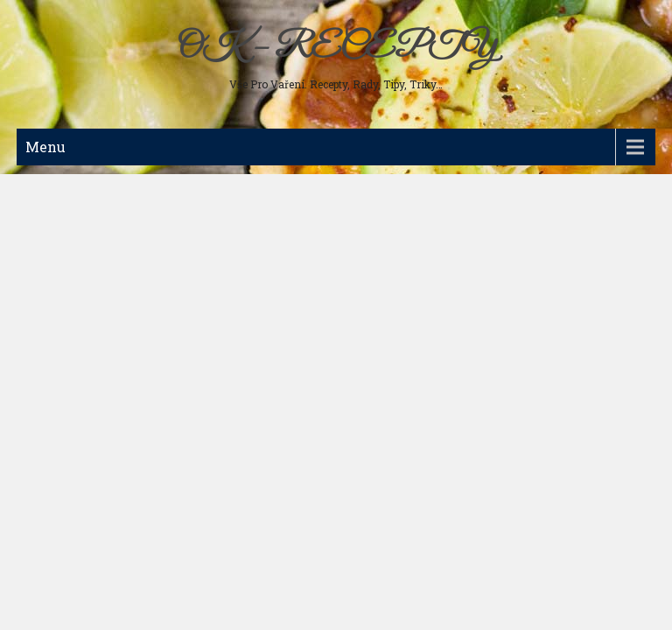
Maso (44, 184)
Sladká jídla (59, 268)
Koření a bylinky (71, 324)
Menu (45, 147)
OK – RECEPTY (336, 48)
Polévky (49, 212)
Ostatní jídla (60, 352)
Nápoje (46, 296)
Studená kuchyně (72, 240)
